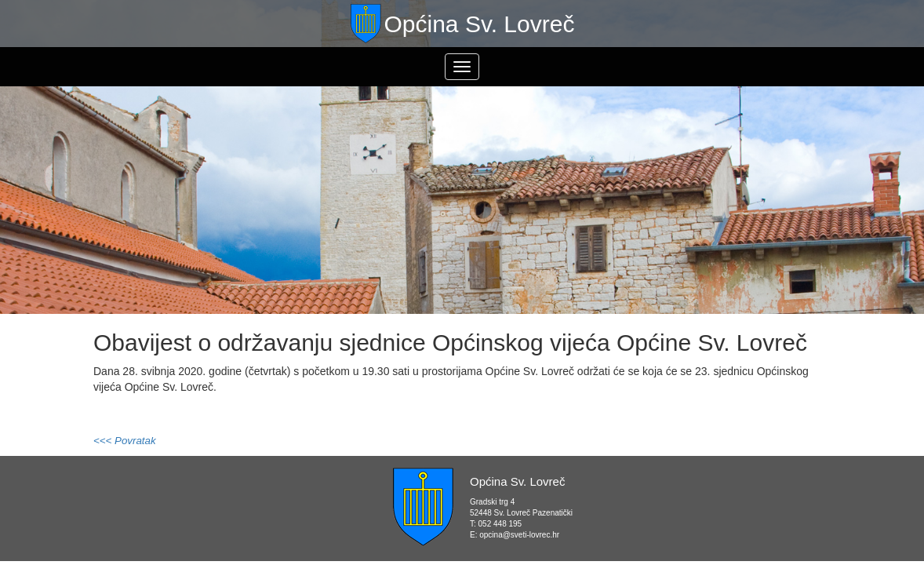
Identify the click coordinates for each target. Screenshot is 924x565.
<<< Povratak (125, 441)
